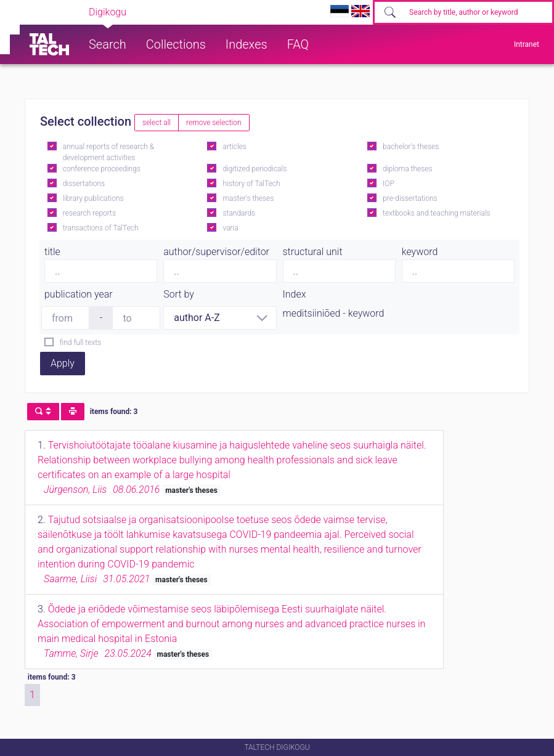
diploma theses (407, 169)
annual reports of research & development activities (108, 152)
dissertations (84, 184)
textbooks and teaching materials (437, 213)
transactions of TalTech (101, 228)
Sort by (179, 294)
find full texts (80, 343)
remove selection (214, 123)
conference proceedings (102, 169)
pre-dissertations (410, 198)
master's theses (248, 198)
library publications (93, 198)
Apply (63, 363)
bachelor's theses (411, 147)
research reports (89, 213)
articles (234, 147)
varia (230, 228)
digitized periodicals (255, 169)
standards (239, 213)
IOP (389, 184)
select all (157, 123)
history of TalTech (251, 184)
